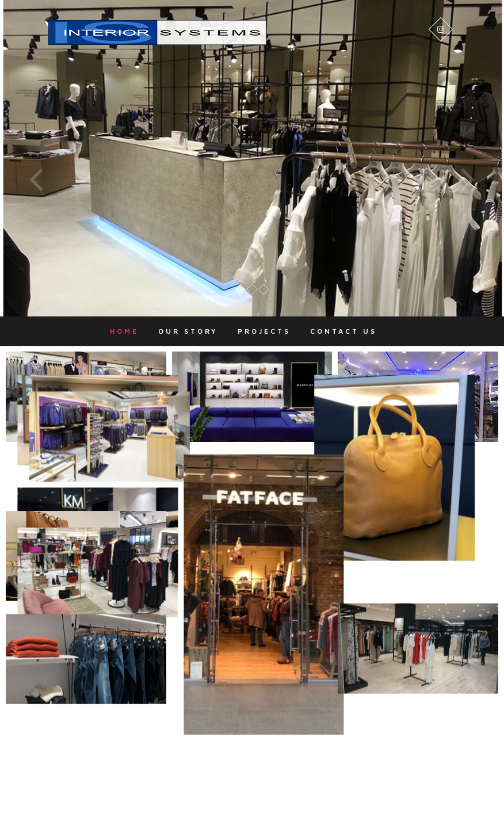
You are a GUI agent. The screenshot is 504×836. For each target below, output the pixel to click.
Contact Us (343, 331)
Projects (264, 331)
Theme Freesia (273, 821)
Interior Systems (173, 821)
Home (124, 331)
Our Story (188, 331)
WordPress (366, 821)
